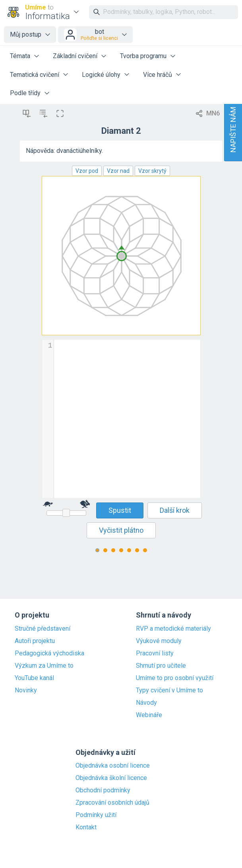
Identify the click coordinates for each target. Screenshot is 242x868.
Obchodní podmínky (103, 790)
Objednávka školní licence (111, 778)
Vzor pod (87, 171)
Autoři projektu (35, 641)
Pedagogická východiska (49, 653)
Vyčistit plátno (121, 530)
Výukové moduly (159, 641)
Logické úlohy (101, 75)
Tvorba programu (143, 56)
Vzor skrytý (152, 171)
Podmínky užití (96, 815)
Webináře (149, 715)
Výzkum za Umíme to (44, 666)
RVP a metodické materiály (173, 629)
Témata (20, 56)
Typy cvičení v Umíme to (169, 690)
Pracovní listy (155, 653)
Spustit (120, 510)
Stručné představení (43, 629)
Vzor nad (118, 171)
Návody (146, 703)
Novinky (26, 690)
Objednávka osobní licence (113, 766)
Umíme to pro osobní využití (175, 678)
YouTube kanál (34, 678)
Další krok (175, 510)
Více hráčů (158, 75)
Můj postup (26, 34)
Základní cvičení (75, 56)
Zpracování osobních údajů (112, 803)
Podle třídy (25, 93)
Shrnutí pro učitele (161, 666)
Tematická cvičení (35, 75)
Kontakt (86, 827)
